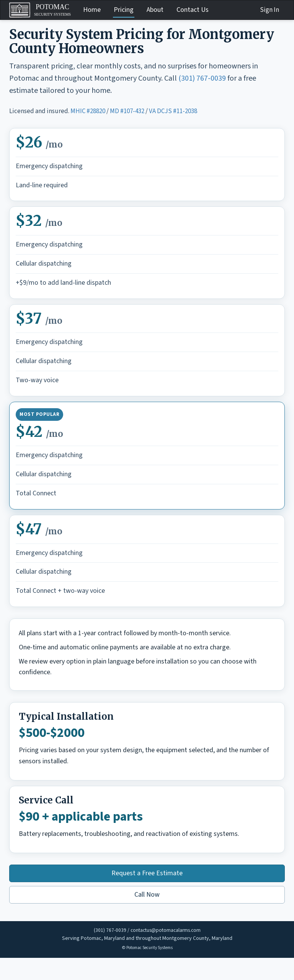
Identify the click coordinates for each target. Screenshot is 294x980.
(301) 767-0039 (202, 78)
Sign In (269, 10)
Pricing (124, 10)
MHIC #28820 (88, 111)
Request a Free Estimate (147, 873)
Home (92, 10)
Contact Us (193, 10)
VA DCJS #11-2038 (173, 111)
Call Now (147, 895)
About (155, 10)
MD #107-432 (127, 111)
